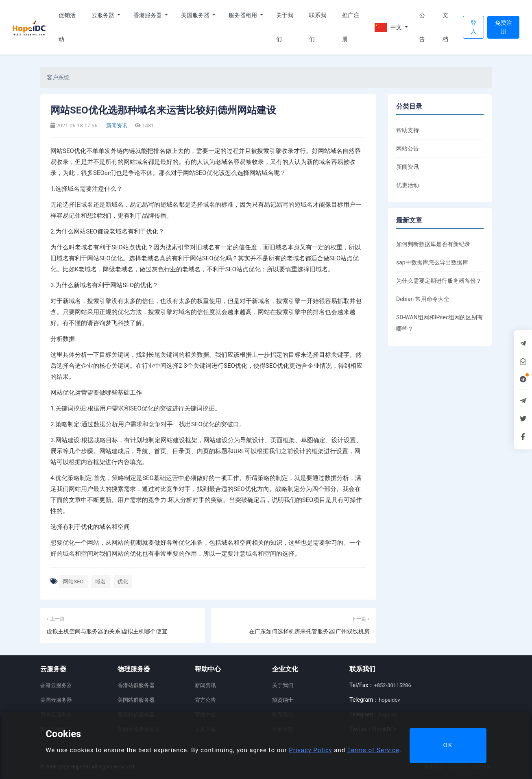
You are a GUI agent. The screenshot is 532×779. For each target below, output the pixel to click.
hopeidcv (389, 700)
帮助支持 (408, 130)
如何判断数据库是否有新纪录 (433, 244)
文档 (445, 27)
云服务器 (104, 15)
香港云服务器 (56, 685)
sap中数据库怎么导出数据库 (432, 262)
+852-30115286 (392, 685)
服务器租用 (243, 15)
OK (448, 745)
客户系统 (58, 77)
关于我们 (285, 27)
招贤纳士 (283, 700)
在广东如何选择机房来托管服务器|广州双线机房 (309, 631)
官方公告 (205, 700)
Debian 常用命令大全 (423, 299)
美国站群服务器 (136, 700)
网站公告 (408, 148)
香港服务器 (148, 15)
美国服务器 (196, 15)
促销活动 (67, 27)
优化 (123, 582)
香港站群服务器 (136, 685)
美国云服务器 (56, 700)
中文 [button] (389, 27)
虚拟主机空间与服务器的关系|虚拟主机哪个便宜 (107, 631)
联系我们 (318, 27)
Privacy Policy (310, 750)
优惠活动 (408, 185)
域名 (100, 582)
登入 (473, 27)
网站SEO (73, 582)
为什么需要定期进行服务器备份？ (439, 281)
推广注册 (351, 27)
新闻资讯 (116, 125)
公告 (422, 27)
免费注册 (504, 27)
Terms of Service (373, 750)
